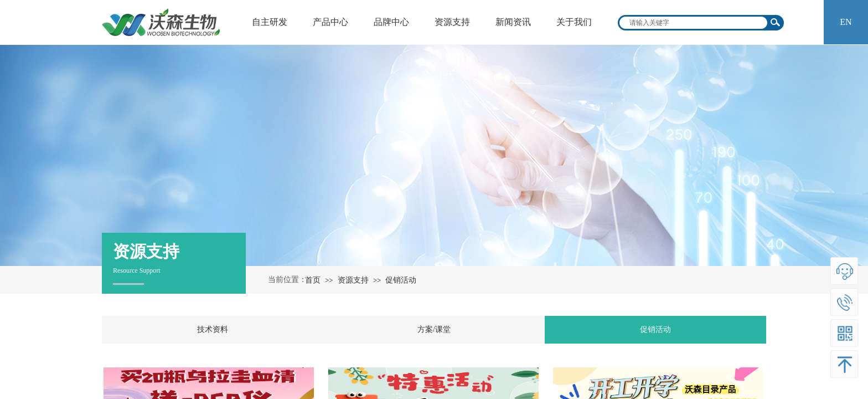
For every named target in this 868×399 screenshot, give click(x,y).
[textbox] (694, 23)
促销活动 (401, 280)
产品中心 (330, 22)
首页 (313, 280)
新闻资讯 (513, 22)
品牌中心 (391, 22)
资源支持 (353, 280)
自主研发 (270, 22)
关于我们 (574, 22)
